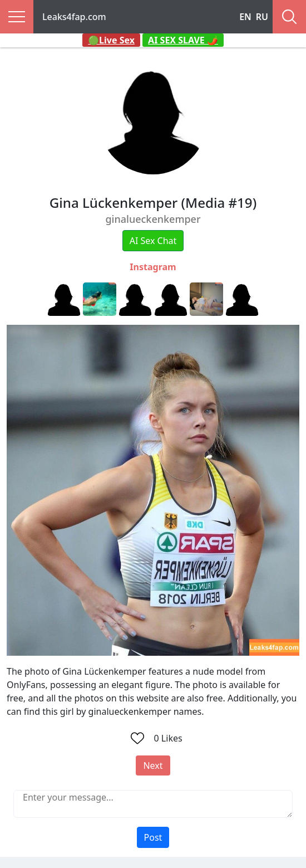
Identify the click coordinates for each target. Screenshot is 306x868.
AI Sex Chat (153, 241)
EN (245, 17)
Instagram (153, 267)
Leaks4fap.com (74, 17)
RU (262, 17)
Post (153, 837)
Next (153, 765)
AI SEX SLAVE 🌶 (183, 40)
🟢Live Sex (111, 40)
